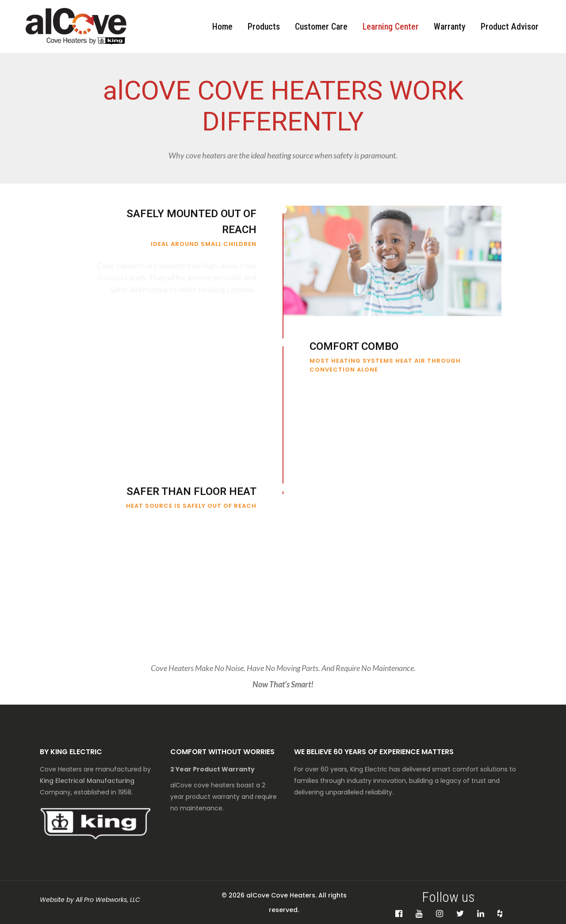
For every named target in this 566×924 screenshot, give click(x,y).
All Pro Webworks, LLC (108, 900)
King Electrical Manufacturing (87, 781)
